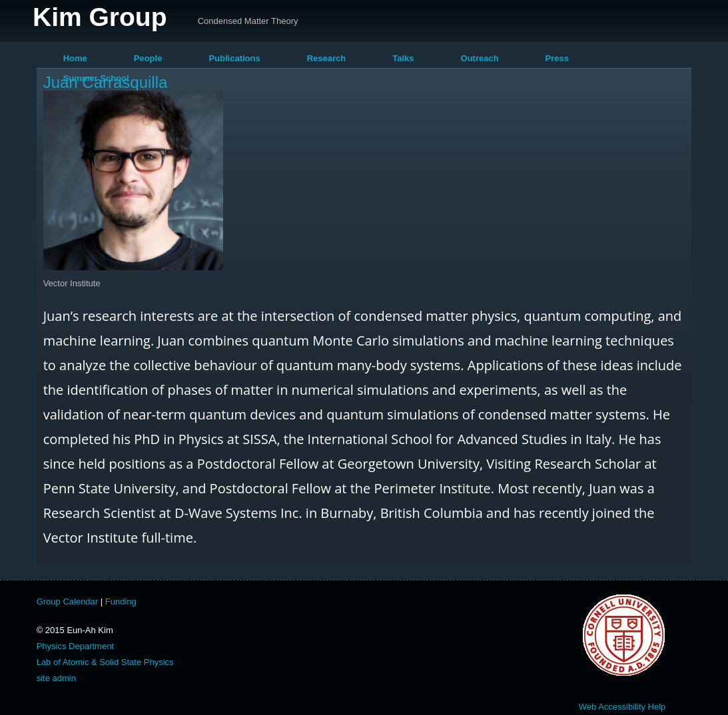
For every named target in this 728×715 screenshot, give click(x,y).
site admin (56, 678)
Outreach (480, 58)
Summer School (96, 78)
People (148, 58)
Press (557, 58)
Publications (234, 58)
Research (327, 58)
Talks (403, 58)
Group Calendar (68, 601)
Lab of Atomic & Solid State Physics (105, 662)
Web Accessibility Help (622, 707)
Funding (121, 601)
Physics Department (75, 646)
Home (75, 58)
